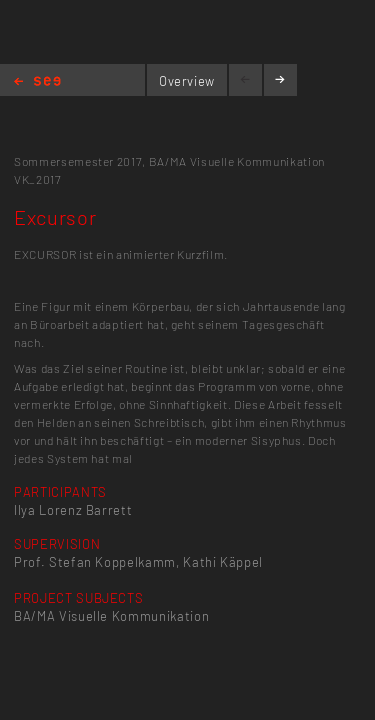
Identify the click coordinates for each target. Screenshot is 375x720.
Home (37, 82)
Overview (187, 81)
